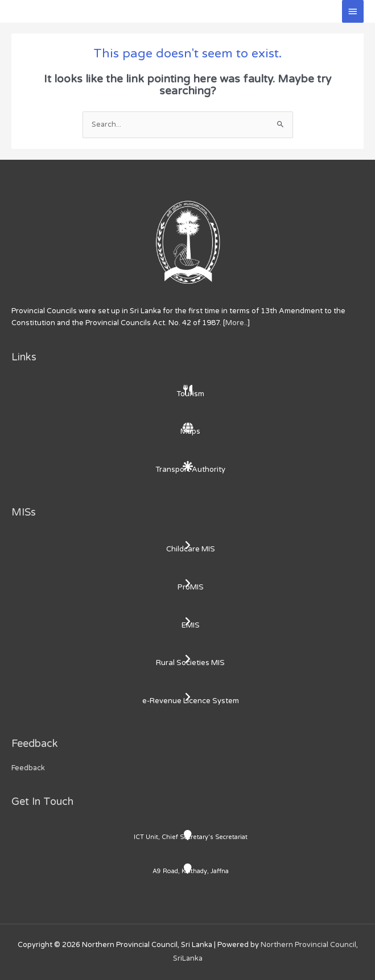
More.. (236, 323)
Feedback (28, 768)
